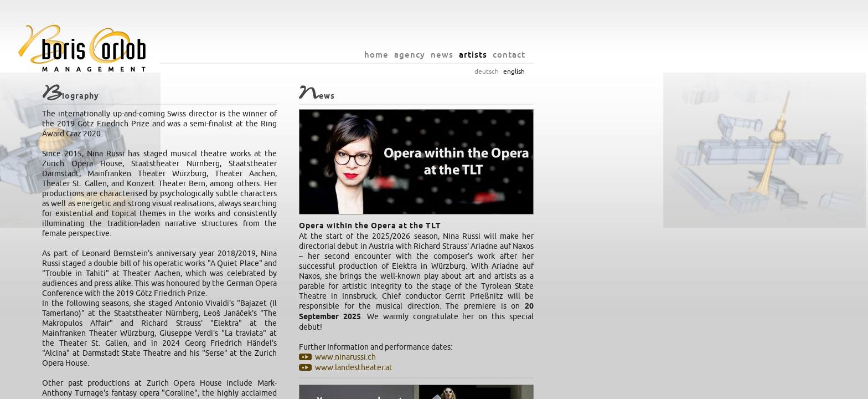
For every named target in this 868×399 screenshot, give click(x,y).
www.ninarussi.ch (492, 357)
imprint (510, 388)
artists (619, 55)
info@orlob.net (471, 388)
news (588, 55)
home (523, 55)
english (660, 71)
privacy (537, 388)
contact (655, 55)
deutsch (633, 71)
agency (556, 55)
